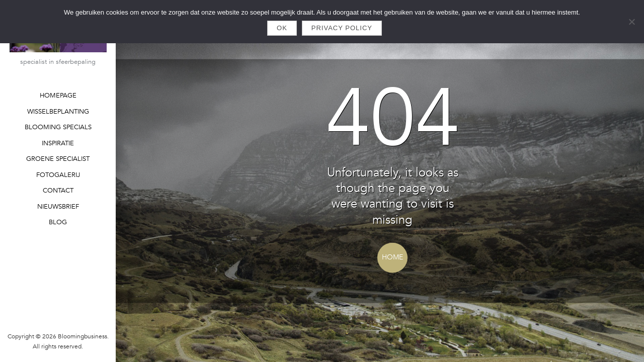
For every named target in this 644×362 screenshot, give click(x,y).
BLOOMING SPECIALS (58, 127)
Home (392, 257)
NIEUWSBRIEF (58, 207)
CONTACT (58, 191)
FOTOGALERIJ (58, 175)
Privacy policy (342, 28)
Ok (282, 28)
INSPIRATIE (58, 143)
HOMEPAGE (58, 96)
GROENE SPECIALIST (58, 159)
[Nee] (631, 22)
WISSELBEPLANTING (58, 112)
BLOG (58, 222)
